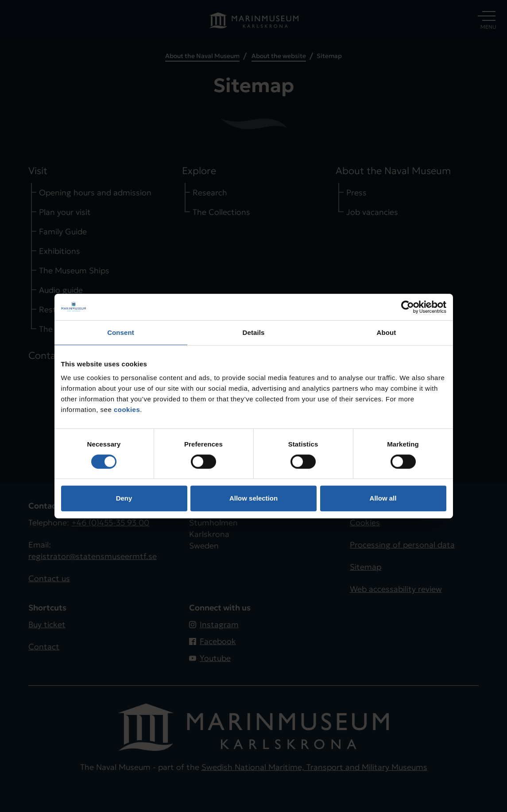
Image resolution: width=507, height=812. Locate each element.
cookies (127, 410)
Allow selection (253, 498)
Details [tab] (254, 332)
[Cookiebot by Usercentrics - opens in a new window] (408, 307)
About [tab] (387, 332)
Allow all (383, 498)
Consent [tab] (121, 332)
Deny (124, 498)
